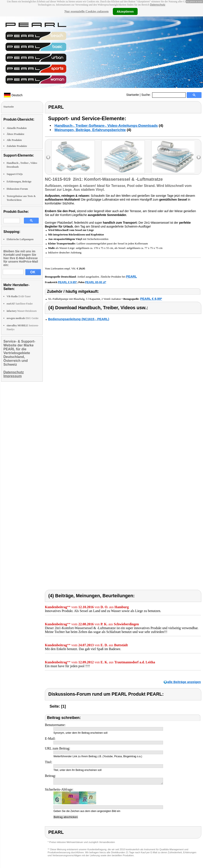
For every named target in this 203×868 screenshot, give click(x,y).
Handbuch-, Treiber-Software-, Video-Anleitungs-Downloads (106, 126)
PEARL (132, 276)
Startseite (133, 95)
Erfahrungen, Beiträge (19, 182)
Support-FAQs (15, 174)
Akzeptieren (125, 11)
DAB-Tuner (19, 296)
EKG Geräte (23, 318)
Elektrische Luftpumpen (20, 239)
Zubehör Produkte (17, 146)
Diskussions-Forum (17, 189)
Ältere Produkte (15, 134)
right (199, 157)
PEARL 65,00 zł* (96, 282)
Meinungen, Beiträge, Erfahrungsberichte (90, 130)
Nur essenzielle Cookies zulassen (86, 11)
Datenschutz (158, 5)
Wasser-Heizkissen (22, 311)
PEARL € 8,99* (151, 299)
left (48, 157)
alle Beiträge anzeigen (184, 682)
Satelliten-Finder (20, 304)
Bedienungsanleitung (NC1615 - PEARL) (79, 319)
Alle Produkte (14, 140)
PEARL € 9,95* (67, 282)
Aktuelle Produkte (17, 128)
